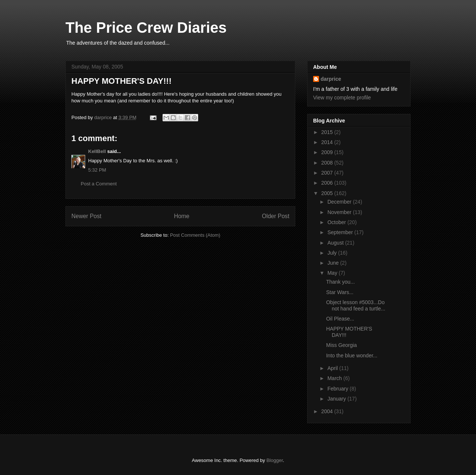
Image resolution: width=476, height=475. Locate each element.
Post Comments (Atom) (195, 235)
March (335, 378)
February (338, 389)
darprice (331, 79)
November (340, 212)
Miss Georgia (341, 345)
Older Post (276, 216)
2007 (328, 173)
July (333, 253)
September (341, 232)
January (337, 399)
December (340, 202)
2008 (328, 163)
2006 (328, 183)
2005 (328, 193)
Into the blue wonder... (352, 356)
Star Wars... (340, 292)
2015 (328, 132)
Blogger (274, 460)
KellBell (97, 151)
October (337, 222)
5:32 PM (97, 170)
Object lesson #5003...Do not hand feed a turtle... (356, 305)
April (333, 368)
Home (182, 216)
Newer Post (86, 216)
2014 (328, 142)
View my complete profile (342, 98)
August (336, 243)
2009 (328, 152)
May (333, 273)
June (334, 263)
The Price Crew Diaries (146, 28)
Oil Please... (340, 319)
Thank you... (340, 282)
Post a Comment (99, 184)
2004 (328, 411)
